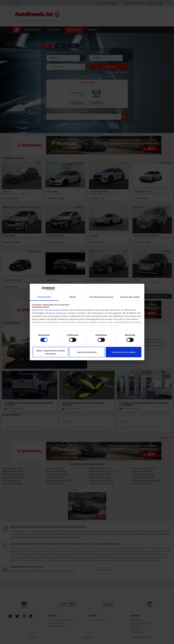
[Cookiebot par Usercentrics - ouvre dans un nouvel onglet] (44, 288)
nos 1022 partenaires (50, 310)
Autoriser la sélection (87, 352)
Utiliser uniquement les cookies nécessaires (50, 352)
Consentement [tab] (44, 297)
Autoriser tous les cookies (124, 352)
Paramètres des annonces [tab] (101, 297)
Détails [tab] (73, 297)
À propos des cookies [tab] (130, 297)
